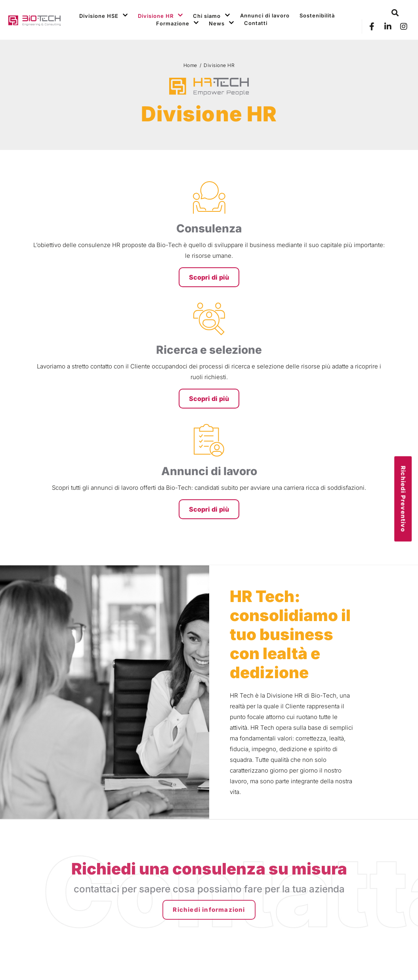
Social (331, 846)
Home (190, 65)
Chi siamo (212, 16)
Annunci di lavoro (265, 15)
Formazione (178, 23)
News (221, 23)
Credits (375, 964)
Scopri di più (73, 299)
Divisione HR (160, 16)
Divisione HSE (104, 16)
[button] (395, 13)
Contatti (256, 23)
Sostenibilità (317, 15)
